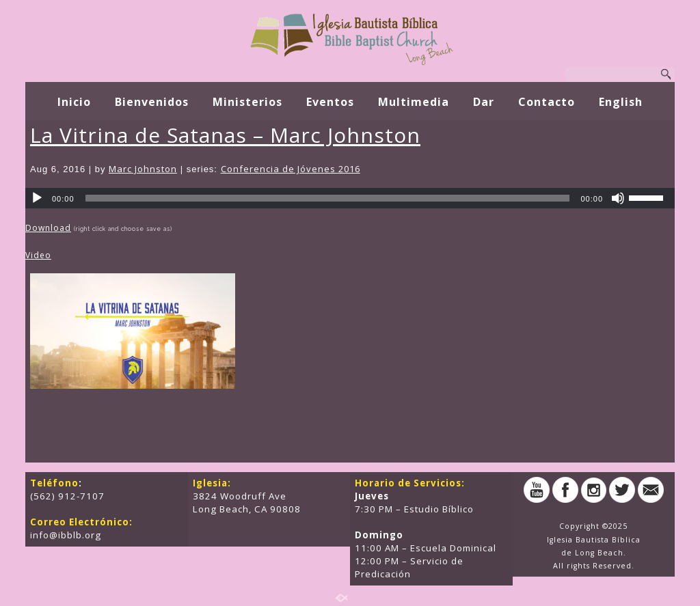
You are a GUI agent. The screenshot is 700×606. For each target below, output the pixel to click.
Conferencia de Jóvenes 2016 (291, 169)
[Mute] (618, 198)
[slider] (328, 198)
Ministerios (247, 102)
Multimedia (414, 102)
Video (38, 255)
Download (48, 228)
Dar (484, 102)
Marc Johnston (143, 169)
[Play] (37, 198)
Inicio (74, 102)
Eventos (330, 102)
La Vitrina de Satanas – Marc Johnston (225, 135)
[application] (350, 198)
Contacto (547, 102)
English (621, 102)
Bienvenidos (152, 102)
